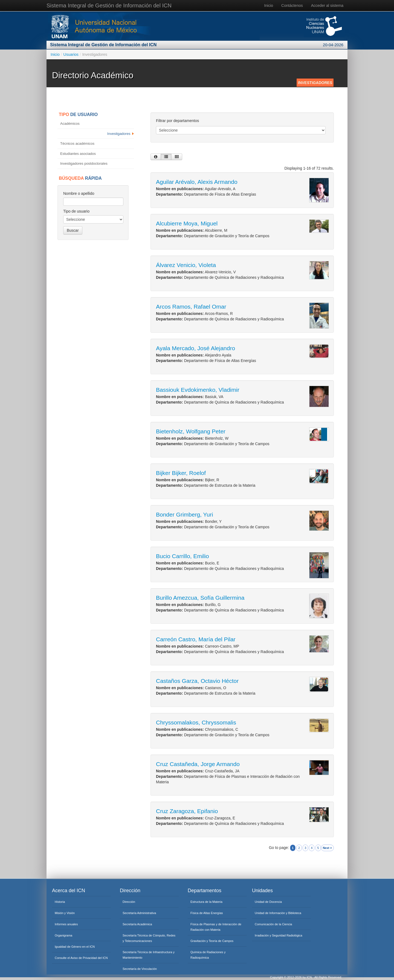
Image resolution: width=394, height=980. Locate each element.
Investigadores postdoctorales (84, 163)
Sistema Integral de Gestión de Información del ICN (109, 5)
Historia (60, 902)
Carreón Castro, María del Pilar (196, 639)
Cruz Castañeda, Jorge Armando (198, 764)
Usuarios (71, 54)
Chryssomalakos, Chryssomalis (196, 722)
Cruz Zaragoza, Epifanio (187, 811)
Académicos (70, 124)
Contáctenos (292, 5)
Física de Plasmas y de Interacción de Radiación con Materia (216, 927)
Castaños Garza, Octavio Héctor (197, 681)
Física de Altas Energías (207, 913)
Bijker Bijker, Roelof (181, 473)
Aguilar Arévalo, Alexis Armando (197, 182)
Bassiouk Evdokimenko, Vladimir (198, 390)
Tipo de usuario (76, 211)
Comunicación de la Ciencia (273, 924)
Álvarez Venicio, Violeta (186, 265)
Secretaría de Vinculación (140, 969)
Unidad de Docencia (268, 902)
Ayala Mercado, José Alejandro (195, 348)
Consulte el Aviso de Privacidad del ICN (81, 958)
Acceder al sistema (327, 5)
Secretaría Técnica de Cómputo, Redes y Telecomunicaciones (149, 938)
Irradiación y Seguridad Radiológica (279, 935)
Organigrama (63, 935)
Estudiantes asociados (79, 154)
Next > (327, 848)
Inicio (269, 5)
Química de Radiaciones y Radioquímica (208, 955)
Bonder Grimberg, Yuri (185, 514)
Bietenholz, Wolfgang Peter (191, 431)
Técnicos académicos (78, 143)
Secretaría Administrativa (139, 913)
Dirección (129, 902)
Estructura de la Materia (206, 902)
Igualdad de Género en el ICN (75, 947)
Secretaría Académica (137, 924)
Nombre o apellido (79, 193)
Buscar (73, 230)
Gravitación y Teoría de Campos (212, 941)
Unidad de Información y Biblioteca (278, 913)
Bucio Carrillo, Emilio (182, 556)
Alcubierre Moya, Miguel (187, 223)
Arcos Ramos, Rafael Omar (191, 307)
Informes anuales (66, 924)
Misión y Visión (65, 913)
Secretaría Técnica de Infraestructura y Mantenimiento (149, 955)
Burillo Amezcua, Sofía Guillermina (200, 598)
